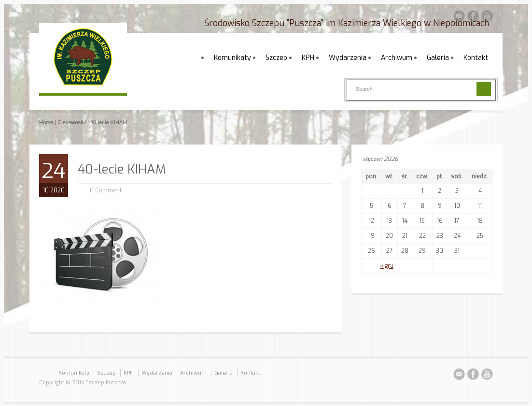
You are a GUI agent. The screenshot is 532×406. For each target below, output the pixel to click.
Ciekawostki (72, 122)
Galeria (438, 58)
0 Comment (106, 190)
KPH (308, 58)
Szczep (276, 58)
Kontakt (476, 58)
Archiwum (397, 58)
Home (46, 122)
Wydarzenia (348, 58)
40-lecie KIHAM (122, 169)
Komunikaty (232, 58)
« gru (387, 266)
